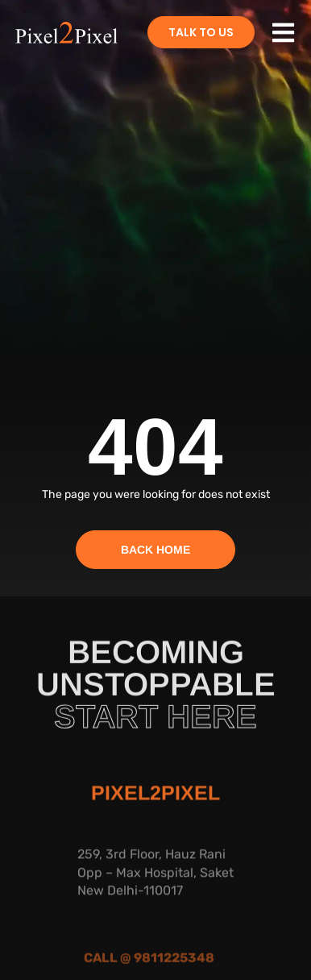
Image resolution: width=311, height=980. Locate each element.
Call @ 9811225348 (149, 965)
